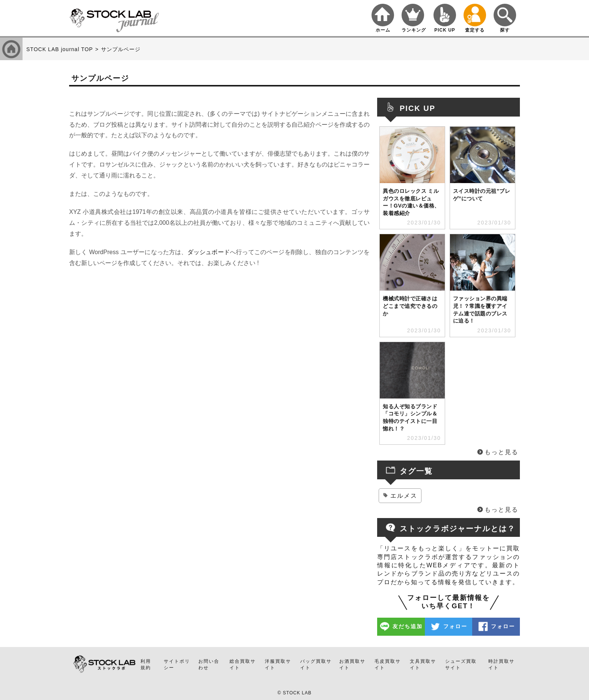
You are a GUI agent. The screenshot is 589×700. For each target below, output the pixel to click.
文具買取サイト (423, 664)
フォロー (455, 626)
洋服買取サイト (278, 664)
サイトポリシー (177, 664)
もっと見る (501, 452)
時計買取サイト (501, 664)
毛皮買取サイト (388, 664)
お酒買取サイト (352, 664)
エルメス (404, 496)
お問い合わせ (209, 664)
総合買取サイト (243, 664)
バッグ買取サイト (316, 664)
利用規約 (146, 664)
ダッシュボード (209, 252)
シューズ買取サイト (461, 664)
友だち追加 (408, 626)
